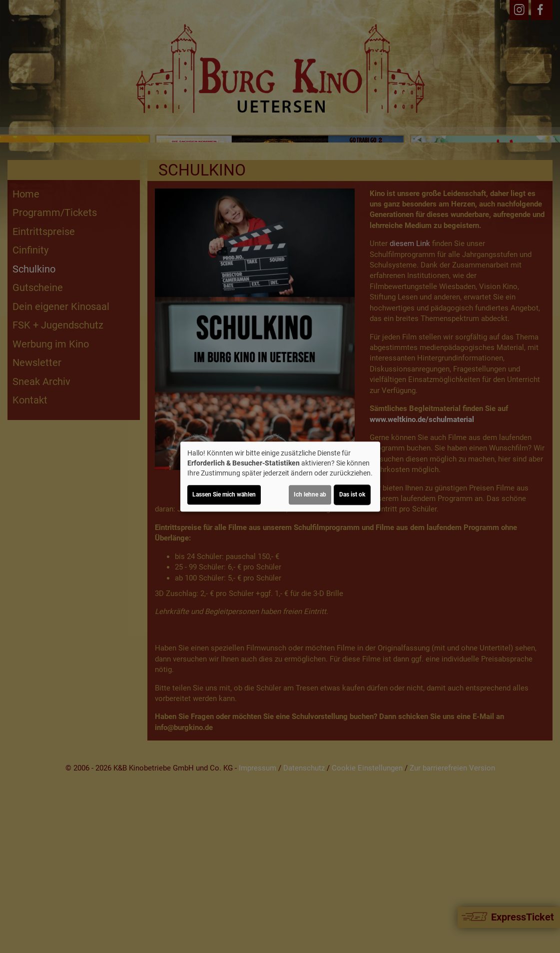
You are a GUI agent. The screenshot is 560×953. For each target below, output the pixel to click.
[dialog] (280, 476)
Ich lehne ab (310, 494)
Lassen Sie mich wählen (224, 494)
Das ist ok (352, 494)
